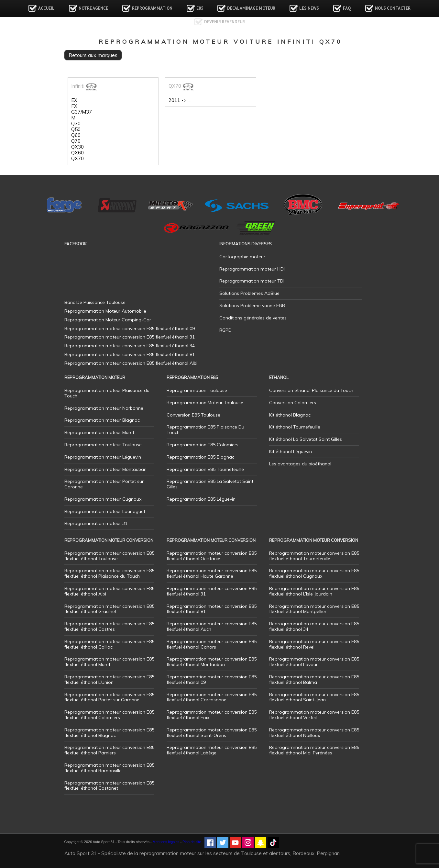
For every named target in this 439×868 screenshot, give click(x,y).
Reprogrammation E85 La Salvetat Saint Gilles (210, 484)
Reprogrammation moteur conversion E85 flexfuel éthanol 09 (212, 679)
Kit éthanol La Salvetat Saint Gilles (306, 439)
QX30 (77, 147)
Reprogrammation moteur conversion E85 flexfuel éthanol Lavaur (314, 662)
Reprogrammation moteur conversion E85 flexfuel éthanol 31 (212, 591)
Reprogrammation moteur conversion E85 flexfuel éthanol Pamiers (109, 750)
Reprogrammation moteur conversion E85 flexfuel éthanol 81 (212, 609)
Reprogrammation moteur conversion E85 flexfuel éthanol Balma (314, 679)
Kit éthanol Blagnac (290, 415)
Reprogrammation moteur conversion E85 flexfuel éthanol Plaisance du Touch (109, 573)
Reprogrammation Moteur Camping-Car (108, 320)
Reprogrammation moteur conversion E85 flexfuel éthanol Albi (109, 591)
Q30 (76, 124)
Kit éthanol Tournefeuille (295, 427)
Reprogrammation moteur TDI (252, 281)
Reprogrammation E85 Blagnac (200, 457)
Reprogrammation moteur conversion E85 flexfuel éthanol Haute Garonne (212, 573)
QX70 (77, 159)
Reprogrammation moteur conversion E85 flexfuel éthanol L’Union (109, 679)
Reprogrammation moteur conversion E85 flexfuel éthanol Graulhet (109, 609)
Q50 (76, 129)
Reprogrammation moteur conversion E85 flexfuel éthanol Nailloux (314, 733)
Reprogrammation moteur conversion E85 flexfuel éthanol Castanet (109, 786)
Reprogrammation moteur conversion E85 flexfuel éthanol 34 (314, 626)
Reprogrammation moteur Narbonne (104, 408)
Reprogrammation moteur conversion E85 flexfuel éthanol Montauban (212, 662)
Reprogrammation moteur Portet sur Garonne (104, 484)
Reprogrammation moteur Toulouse (103, 445)
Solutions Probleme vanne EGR (252, 306)
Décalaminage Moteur (251, 8)
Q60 (76, 135)
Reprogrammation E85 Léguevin (201, 499)
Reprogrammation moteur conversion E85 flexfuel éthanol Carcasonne (212, 697)
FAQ (347, 8)
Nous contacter (393, 8)
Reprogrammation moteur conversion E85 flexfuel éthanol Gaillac (109, 644)
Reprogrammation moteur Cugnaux (103, 499)
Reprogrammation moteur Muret (99, 432)
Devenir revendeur (225, 22)
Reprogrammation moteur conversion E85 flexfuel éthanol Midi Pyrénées (314, 750)
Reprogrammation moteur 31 (96, 523)
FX (74, 106)
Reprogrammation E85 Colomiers (203, 445)
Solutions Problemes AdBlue (249, 293)
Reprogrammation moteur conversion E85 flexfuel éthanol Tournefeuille (314, 556)
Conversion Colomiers (293, 403)
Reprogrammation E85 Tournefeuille (205, 469)
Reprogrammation (152, 8)
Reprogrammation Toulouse (197, 390)
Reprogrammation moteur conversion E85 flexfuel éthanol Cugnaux (314, 573)
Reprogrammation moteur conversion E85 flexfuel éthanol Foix (212, 715)
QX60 (77, 153)
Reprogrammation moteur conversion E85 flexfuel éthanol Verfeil (314, 715)
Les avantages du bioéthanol (300, 464)
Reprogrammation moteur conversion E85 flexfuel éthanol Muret (109, 662)
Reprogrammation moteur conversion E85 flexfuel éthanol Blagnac (109, 733)
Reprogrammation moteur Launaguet (105, 511)
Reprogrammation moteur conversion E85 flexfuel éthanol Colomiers (109, 715)
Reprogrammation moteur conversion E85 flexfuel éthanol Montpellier (314, 609)
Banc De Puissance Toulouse (95, 302)
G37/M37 (82, 112)
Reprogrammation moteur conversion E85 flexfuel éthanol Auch (212, 626)
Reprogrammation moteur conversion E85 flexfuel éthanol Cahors (212, 644)
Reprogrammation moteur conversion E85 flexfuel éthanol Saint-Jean (314, 697)
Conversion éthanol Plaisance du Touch (311, 390)
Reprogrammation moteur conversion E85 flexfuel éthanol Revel (314, 644)
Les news (309, 8)
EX (74, 100)
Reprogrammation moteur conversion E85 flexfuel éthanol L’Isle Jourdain (314, 591)
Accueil (46, 8)
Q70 (76, 141)
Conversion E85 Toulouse (193, 415)
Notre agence (93, 8)
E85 (200, 8)
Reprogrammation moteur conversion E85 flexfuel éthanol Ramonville (109, 768)
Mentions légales (166, 842)
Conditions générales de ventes (253, 318)
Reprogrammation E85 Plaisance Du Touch (205, 430)
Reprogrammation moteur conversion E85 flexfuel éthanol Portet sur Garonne (109, 697)
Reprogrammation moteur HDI (252, 269)
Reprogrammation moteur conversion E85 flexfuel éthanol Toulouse (109, 556)
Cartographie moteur (242, 257)
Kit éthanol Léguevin (291, 451)
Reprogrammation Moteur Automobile (105, 311)
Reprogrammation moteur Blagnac (102, 420)
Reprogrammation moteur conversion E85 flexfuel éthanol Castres (109, 626)
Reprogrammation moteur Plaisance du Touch (107, 393)
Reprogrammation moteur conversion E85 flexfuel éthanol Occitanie (212, 556)
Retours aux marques (93, 55)
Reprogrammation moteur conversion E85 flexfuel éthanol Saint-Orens (212, 733)
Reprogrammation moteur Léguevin (103, 457)
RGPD (225, 330)
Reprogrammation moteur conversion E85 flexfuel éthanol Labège (212, 750)
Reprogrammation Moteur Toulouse (205, 403)
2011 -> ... (180, 100)
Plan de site (192, 842)
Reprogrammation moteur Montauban (105, 469)
